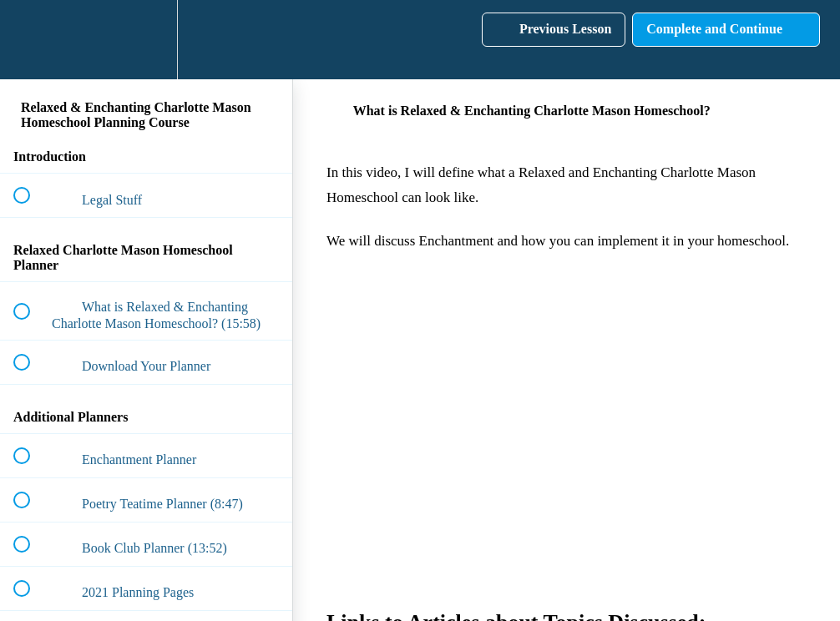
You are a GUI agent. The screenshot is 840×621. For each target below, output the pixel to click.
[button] (31, 40)
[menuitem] (146, 40)
